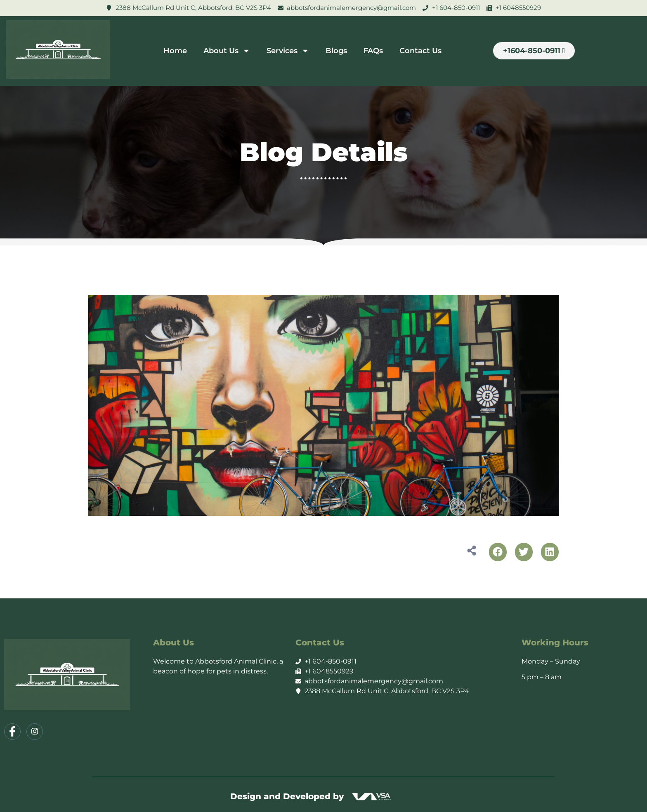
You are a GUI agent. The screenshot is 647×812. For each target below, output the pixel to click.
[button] (498, 552)
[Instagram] (35, 732)
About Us (227, 51)
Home (175, 51)
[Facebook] (12, 732)
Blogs (336, 51)
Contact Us (420, 51)
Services (288, 51)
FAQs (373, 51)
